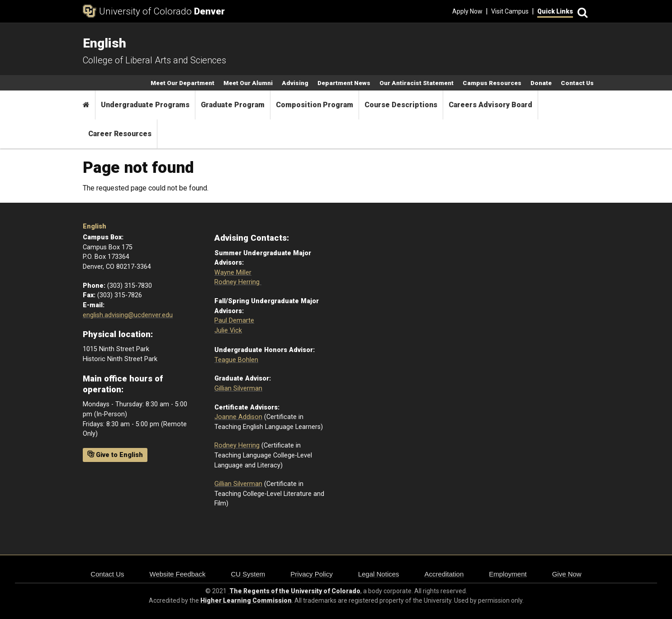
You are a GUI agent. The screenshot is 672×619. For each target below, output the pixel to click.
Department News (344, 83)
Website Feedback (178, 574)
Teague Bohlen (236, 360)
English (95, 226)
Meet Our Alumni (248, 83)
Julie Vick (228, 331)
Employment (508, 574)
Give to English (115, 455)
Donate (541, 83)
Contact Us (577, 83)
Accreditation (444, 574)
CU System (248, 574)
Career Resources (120, 134)
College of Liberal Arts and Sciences (154, 60)
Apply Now (467, 11)
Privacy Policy (311, 574)
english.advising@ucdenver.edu (128, 315)
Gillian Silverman (238, 388)
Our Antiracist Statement (416, 83)
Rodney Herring (238, 282)
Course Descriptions (401, 105)
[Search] (581, 12)
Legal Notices (379, 574)
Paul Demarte (234, 321)
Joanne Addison (238, 417)
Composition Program (315, 105)
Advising (295, 83)
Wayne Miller (233, 273)
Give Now (567, 574)
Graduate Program (233, 105)
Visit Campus (510, 11)
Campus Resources (492, 83)
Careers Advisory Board (490, 105)
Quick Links (555, 11)
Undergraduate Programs (145, 105)
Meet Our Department (182, 83)
